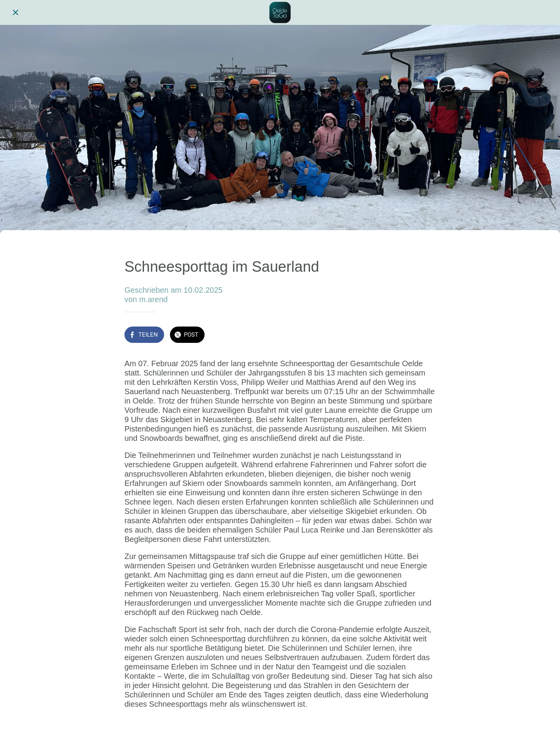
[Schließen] (16, 12)
